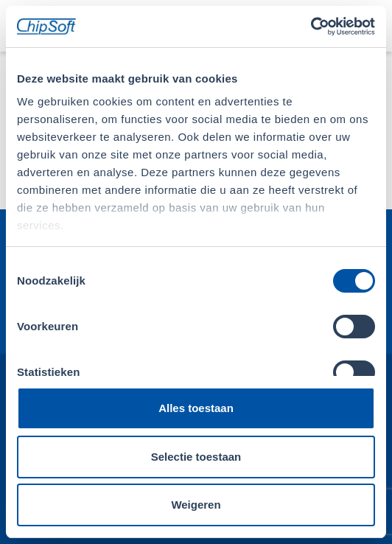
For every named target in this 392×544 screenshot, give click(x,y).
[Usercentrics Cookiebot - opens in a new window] (311, 27)
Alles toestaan (196, 408)
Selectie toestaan (196, 457)
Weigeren (196, 505)
